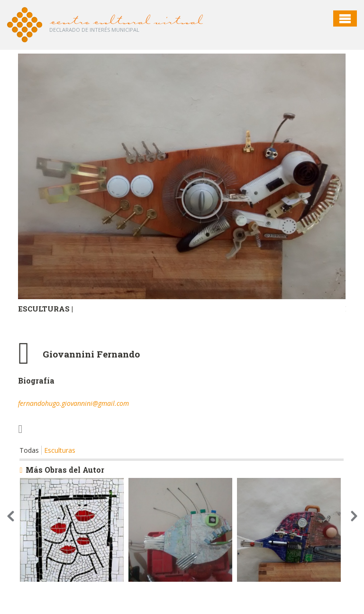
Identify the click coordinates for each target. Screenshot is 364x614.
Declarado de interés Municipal (94, 30)
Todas (29, 450)
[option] (182, 196)
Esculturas (60, 450)
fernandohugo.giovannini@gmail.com (73, 403)
